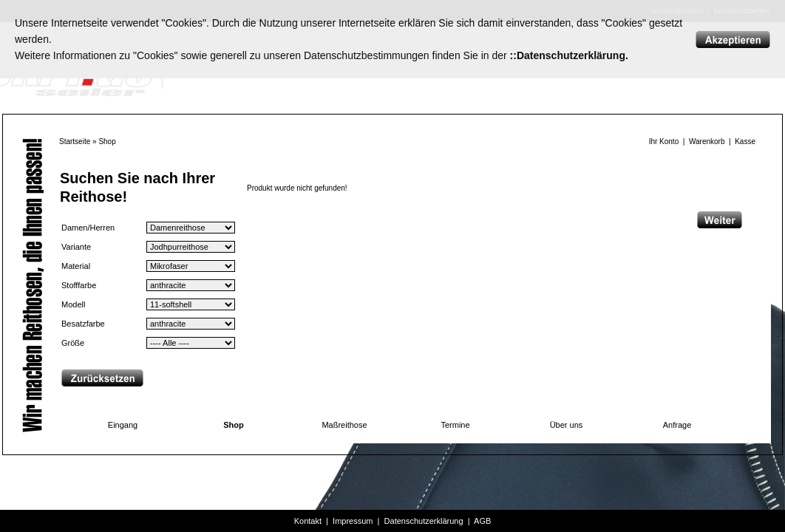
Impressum (353, 521)
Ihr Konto (664, 141)
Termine (455, 425)
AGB (482, 521)
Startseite (75, 141)
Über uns (567, 425)
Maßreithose (344, 425)
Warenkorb (707, 141)
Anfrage (677, 425)
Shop (107, 141)
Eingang (123, 425)
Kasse (745, 141)
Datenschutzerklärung (424, 521)
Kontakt (308, 521)
